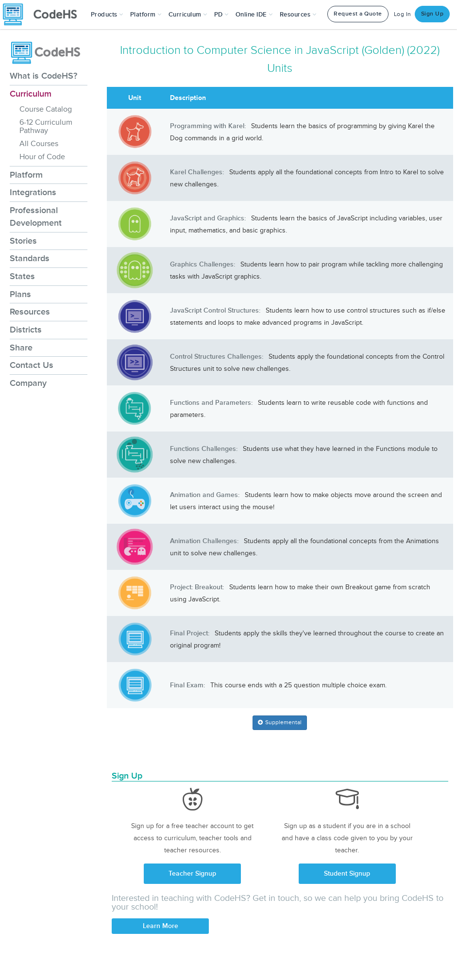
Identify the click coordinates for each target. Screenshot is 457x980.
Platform (26, 175)
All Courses (39, 144)
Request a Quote (358, 14)
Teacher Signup (192, 873)
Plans (20, 294)
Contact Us (32, 365)
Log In (403, 14)
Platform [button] (146, 15)
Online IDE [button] (254, 15)
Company (28, 383)
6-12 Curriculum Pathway (46, 126)
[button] (107, 15)
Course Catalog (46, 109)
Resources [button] (298, 15)
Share (21, 348)
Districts (26, 330)
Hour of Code (42, 157)
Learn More (161, 926)
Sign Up (432, 14)
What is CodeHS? (43, 76)
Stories (23, 241)
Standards (30, 258)
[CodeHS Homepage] (44, 15)
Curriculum (31, 94)
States (22, 276)
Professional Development (36, 216)
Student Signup (347, 873)
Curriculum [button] (188, 15)
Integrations (33, 192)
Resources (30, 312)
